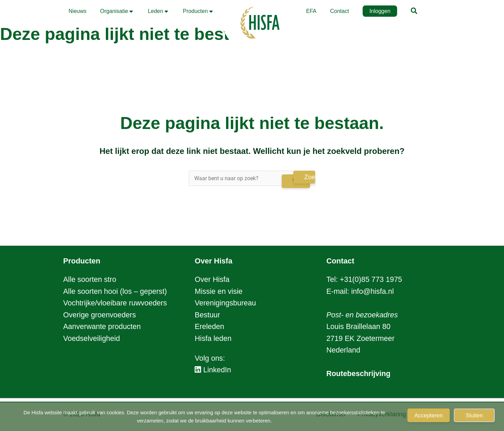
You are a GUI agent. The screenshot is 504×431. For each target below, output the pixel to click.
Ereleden (209, 327)
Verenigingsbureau (225, 303)
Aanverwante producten (102, 327)
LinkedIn (213, 370)
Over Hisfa (212, 279)
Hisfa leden (213, 339)
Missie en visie (219, 291)
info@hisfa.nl (373, 291)
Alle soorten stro (90, 279)
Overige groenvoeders (100, 315)
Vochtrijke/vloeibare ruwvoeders (115, 303)
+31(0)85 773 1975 (371, 279)
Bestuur (207, 315)
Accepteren (428, 415)
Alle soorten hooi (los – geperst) (115, 291)
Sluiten (474, 415)
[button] (414, 12)
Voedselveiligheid (92, 339)
